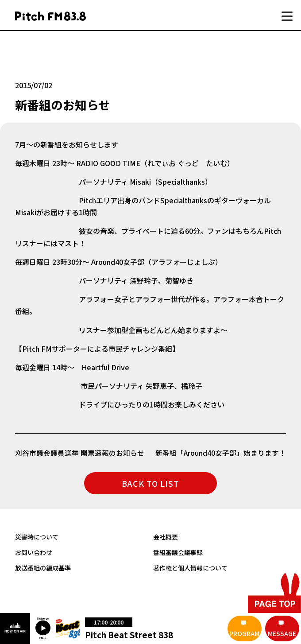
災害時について (37, 537)
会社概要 (166, 537)
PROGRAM (244, 633)
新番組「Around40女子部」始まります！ (220, 453)
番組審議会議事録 (178, 552)
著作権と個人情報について (190, 567)
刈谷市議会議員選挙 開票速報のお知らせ (80, 453)
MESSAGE (282, 633)
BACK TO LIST (150, 483)
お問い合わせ (34, 552)
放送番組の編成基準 (43, 567)
